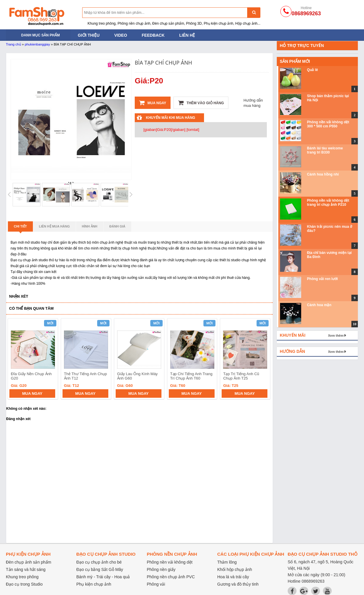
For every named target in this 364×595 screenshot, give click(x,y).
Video (121, 35)
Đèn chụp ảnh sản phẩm (28, 562)
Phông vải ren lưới (322, 279)
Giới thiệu (89, 35)
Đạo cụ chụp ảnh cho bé (99, 562)
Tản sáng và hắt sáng (26, 569)
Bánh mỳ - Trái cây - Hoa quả (103, 577)
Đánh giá (117, 226)
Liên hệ (187, 35)
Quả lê (312, 70)
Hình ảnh (90, 226)
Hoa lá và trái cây (233, 577)
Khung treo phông (22, 577)
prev (16, 360)
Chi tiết (20, 228)
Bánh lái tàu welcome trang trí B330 (325, 150)
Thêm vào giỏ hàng (201, 103)
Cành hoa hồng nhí (323, 174)
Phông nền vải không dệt (170, 562)
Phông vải (156, 584)
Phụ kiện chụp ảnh (94, 584)
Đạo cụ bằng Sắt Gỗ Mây (100, 569)
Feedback (153, 35)
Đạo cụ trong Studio (24, 584)
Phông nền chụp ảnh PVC (171, 577)
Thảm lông (227, 562)
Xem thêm (336, 336)
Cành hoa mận (319, 305)
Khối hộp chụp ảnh (235, 569)
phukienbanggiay (37, 44)
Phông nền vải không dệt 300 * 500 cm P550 (328, 124)
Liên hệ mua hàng (54, 226)
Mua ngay (153, 103)
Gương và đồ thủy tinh (238, 584)
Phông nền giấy (161, 569)
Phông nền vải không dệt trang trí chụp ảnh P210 (328, 203)
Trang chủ (14, 44)
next (263, 360)
